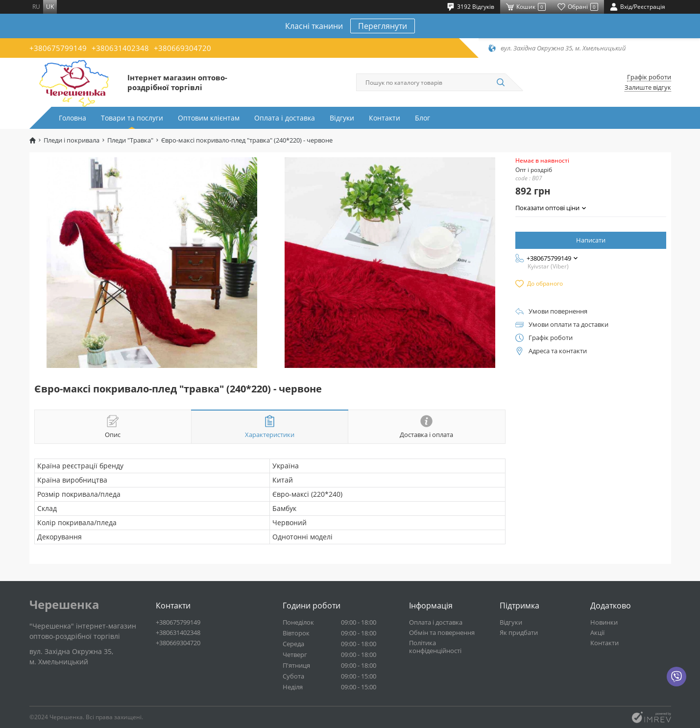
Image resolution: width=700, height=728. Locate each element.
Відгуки (342, 118)
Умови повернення (558, 311)
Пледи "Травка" (130, 140)
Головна (72, 118)
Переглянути (383, 26)
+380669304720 (182, 48)
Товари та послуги (132, 118)
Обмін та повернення (442, 632)
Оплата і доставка (285, 118)
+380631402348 (120, 48)
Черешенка (64, 605)
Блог (422, 118)
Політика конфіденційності (435, 647)
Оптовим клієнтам (209, 118)
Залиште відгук (648, 87)
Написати (591, 240)
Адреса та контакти (558, 351)
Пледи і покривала (72, 140)
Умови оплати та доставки (568, 325)
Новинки (604, 622)
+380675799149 (58, 48)
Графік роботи (649, 77)
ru (36, 7)
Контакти (385, 118)
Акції (597, 632)
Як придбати (519, 632)
